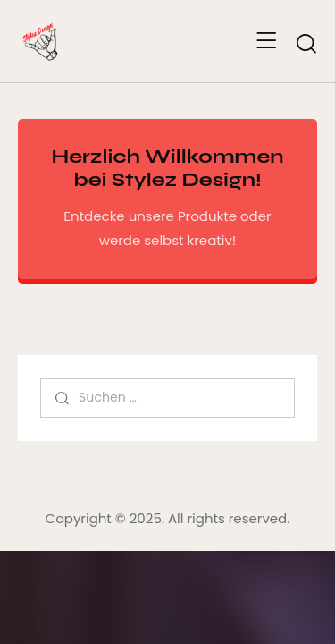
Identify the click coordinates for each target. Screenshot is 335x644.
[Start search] (306, 44)
